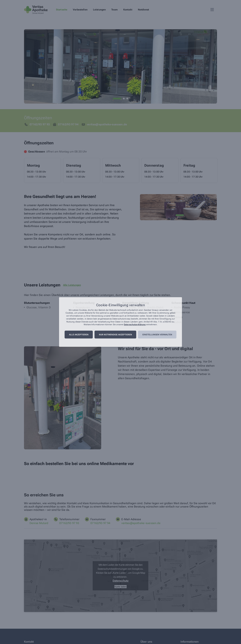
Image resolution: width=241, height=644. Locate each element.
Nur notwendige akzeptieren (115, 335)
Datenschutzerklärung (135, 325)
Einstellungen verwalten (157, 335)
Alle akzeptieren (79, 335)
